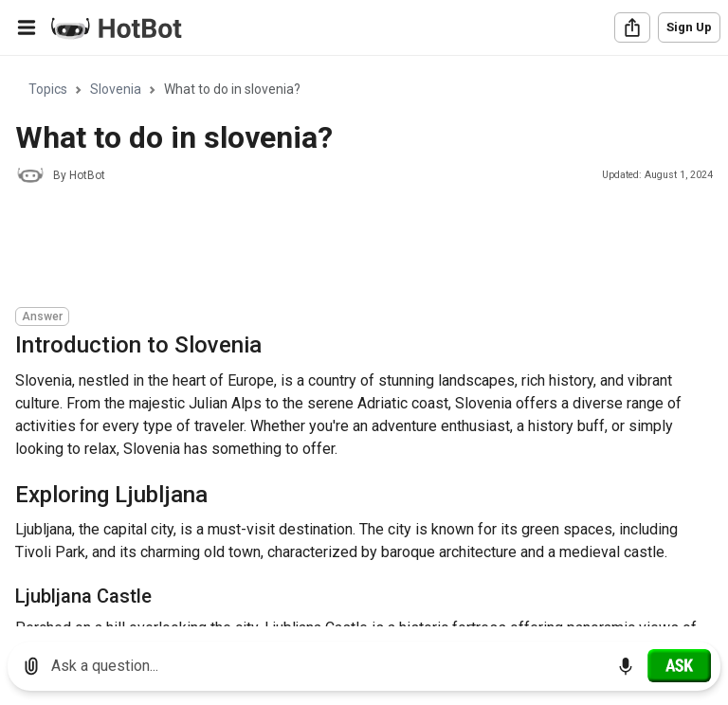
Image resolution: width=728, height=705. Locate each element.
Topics (48, 89)
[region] (364, 342)
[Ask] (679, 665)
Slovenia (116, 89)
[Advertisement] (360, 248)
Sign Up (689, 27)
